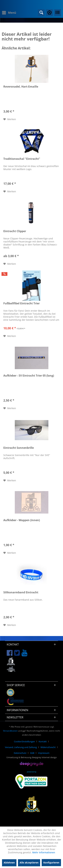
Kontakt (43, 741)
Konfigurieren (51, 863)
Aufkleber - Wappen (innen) (22, 520)
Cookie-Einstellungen (24, 741)
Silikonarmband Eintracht (21, 592)
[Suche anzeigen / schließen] (41, 13)
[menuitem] (9, 13)
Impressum (44, 753)
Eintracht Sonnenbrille (19, 448)
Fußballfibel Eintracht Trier (22, 303)
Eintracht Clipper (15, 231)
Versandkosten (10, 731)
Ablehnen (9, 863)
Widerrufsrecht (48, 747)
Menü (9, 12)
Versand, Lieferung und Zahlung (21, 747)
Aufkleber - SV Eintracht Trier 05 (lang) (29, 376)
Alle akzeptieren (29, 863)
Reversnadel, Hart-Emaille (21, 87)
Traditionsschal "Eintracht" (22, 159)
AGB (32, 753)
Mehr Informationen (44, 852)
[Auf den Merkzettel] (10, 119)
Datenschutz (20, 753)
